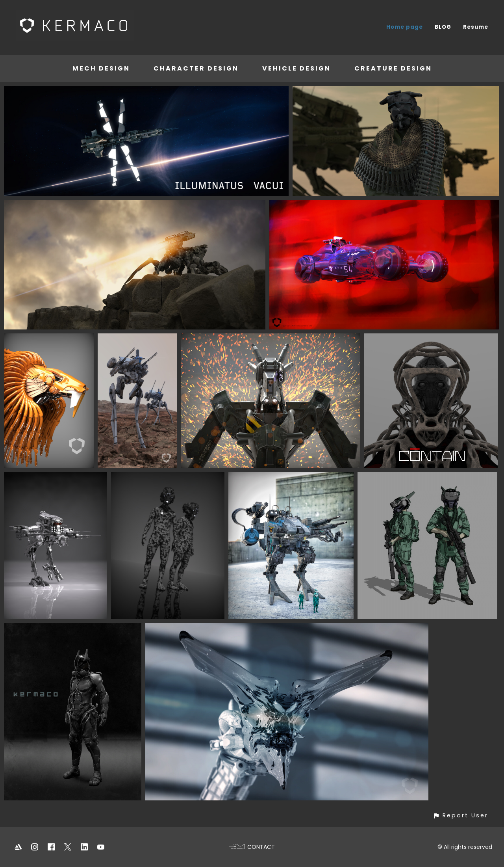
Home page (405, 27)
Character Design (196, 68)
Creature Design (393, 68)
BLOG (443, 27)
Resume (476, 27)
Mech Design (101, 68)
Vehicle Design (296, 68)
